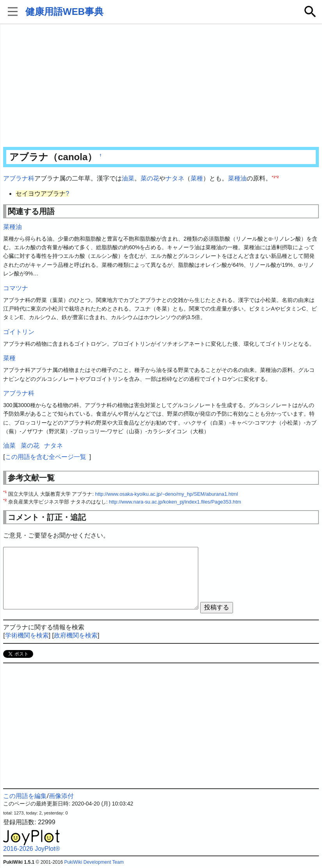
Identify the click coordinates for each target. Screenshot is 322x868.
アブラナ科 (19, 178)
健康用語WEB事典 (64, 12)
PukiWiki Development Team (94, 862)
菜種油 (237, 178)
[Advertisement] (161, 86)
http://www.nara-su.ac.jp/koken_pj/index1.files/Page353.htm (175, 502)
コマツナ (16, 288)
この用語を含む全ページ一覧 (46, 457)
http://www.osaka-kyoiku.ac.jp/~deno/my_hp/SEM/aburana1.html (167, 494)
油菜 (128, 178)
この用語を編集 (25, 796)
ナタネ (175, 178)
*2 (277, 177)
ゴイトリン (19, 332)
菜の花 (150, 178)
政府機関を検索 (76, 635)
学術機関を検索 (27, 635)
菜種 (197, 178)
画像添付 (61, 796)
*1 (273, 177)
